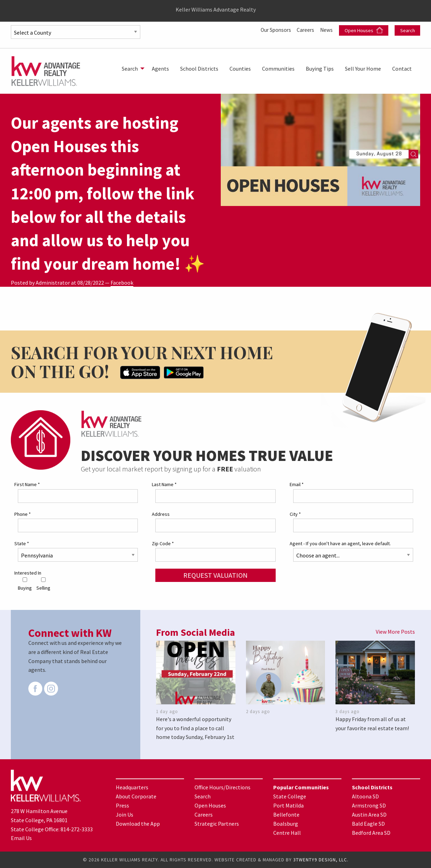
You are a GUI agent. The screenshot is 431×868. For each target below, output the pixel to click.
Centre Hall (287, 833)
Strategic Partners (217, 824)
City (295, 514)
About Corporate (136, 796)
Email (297, 484)
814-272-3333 (77, 829)
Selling (43, 584)
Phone (23, 514)
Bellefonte (286, 814)
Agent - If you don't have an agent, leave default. (340, 543)
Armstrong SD (369, 805)
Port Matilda (288, 805)
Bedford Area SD (371, 833)
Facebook (122, 283)
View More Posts (395, 632)
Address (161, 514)
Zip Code (163, 543)
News (327, 30)
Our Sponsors (273, 30)
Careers (305, 30)
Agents (160, 69)
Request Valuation (215, 575)
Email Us (21, 838)
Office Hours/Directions (222, 787)
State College (290, 796)
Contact (402, 69)
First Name (27, 484)
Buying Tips (320, 69)
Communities (278, 69)
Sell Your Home (363, 69)
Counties (240, 69)
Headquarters (132, 787)
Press (122, 805)
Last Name (164, 484)
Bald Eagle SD (368, 824)
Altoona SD (365, 796)
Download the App (138, 824)
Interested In (28, 573)
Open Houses (364, 30)
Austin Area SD (369, 814)
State (22, 543)
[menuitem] (131, 69)
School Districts (199, 69)
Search (408, 30)
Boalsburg (286, 824)
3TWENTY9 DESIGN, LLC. (321, 860)
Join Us (125, 814)
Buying (25, 584)
